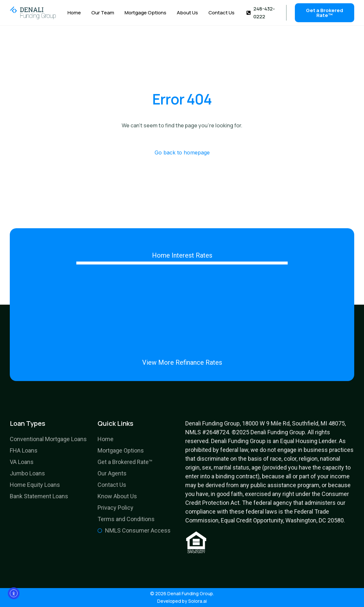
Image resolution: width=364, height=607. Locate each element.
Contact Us (221, 13)
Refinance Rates (199, 362)
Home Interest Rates (182, 255)
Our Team (103, 13)
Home (74, 13)
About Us (187, 13)
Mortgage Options (145, 13)
